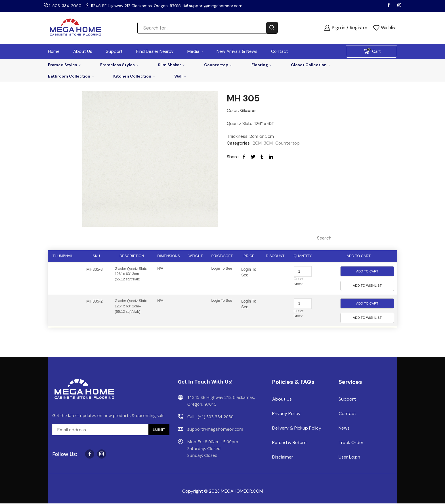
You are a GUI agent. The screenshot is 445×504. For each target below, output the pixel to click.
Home (54, 51)
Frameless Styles (119, 65)
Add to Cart (367, 271)
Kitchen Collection (134, 76)
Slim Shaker (171, 65)
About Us (83, 51)
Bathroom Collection (71, 76)
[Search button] (272, 28)
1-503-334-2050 (66, 6)
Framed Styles (64, 65)
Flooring (261, 65)
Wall (180, 76)
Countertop (218, 65)
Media (195, 51)
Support (114, 51)
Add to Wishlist (367, 286)
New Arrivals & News (237, 51)
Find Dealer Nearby (155, 51)
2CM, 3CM (263, 143)
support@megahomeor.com (217, 6)
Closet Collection (310, 65)
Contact (280, 51)
